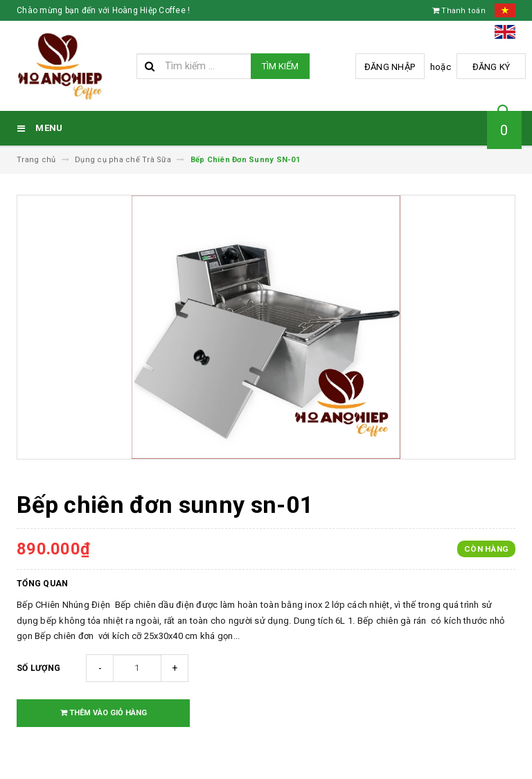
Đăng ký (491, 67)
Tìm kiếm (280, 66)
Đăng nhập (390, 67)
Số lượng (38, 668)
